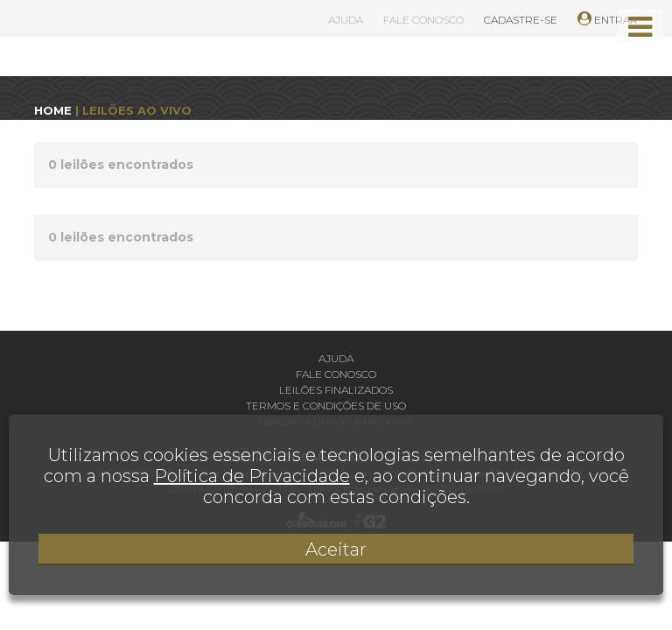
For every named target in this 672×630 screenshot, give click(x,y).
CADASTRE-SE (521, 20)
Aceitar (336, 549)
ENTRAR (608, 20)
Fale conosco (336, 374)
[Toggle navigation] (640, 27)
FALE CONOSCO (423, 20)
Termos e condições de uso (326, 406)
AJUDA (346, 20)
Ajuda (336, 358)
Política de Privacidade (252, 476)
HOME (53, 110)
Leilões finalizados (336, 390)
